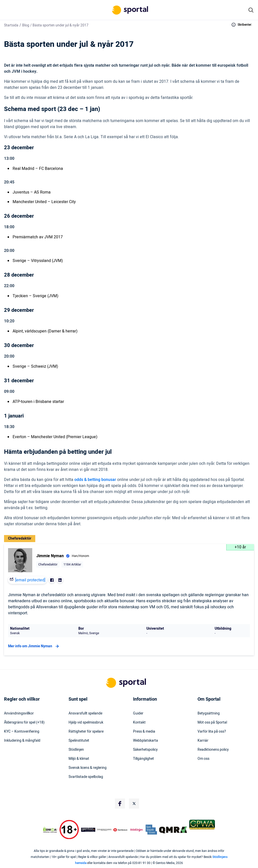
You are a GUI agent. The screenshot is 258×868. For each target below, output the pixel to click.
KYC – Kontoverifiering (22, 732)
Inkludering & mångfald (22, 741)
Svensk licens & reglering (88, 768)
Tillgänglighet (143, 759)
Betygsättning (209, 713)
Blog (26, 25)
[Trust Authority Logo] (88, 830)
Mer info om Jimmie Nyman (34, 646)
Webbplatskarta (146, 741)
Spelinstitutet (79, 741)
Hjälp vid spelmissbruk (86, 723)
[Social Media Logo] (120, 804)
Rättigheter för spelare (86, 732)
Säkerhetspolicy (145, 750)
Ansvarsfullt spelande (85, 713)
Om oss (203, 759)
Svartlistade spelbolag (86, 777)
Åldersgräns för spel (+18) (24, 723)
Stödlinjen (76, 750)
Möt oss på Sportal (212, 723)
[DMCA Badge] (50, 830)
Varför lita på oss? (212, 732)
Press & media (144, 732)
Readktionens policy (213, 750)
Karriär (203, 741)
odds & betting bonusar (95, 480)
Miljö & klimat (79, 759)
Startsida (11, 25)
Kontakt (139, 723)
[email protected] (30, 580)
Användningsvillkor (19, 713)
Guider (138, 713)
